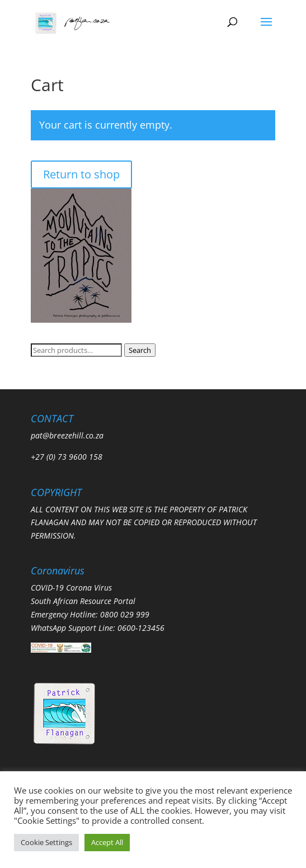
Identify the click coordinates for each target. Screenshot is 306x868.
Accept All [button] (107, 842)
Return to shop (81, 174)
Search (140, 350)
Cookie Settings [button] (46, 842)
